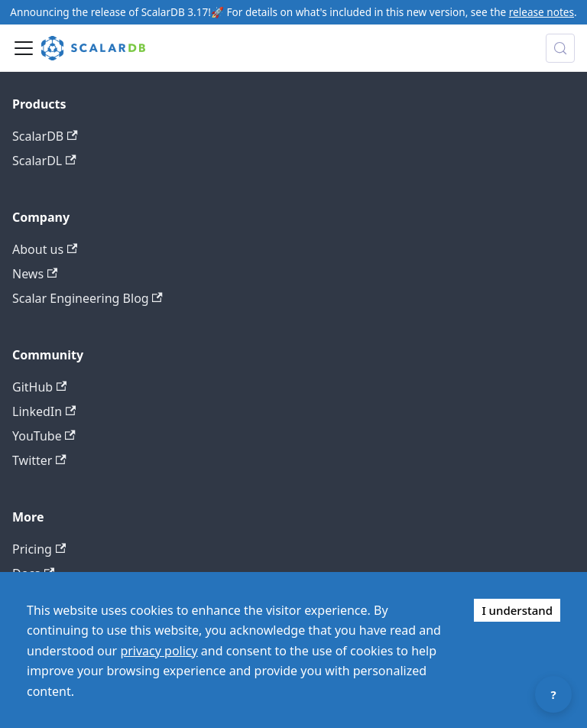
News (35, 274)
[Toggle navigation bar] (24, 48)
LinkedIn (44, 411)
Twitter (39, 460)
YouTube (44, 436)
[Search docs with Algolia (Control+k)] (560, 48)
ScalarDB (45, 136)
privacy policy (159, 651)
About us (45, 249)
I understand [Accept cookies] (517, 610)
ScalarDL (44, 161)
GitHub (39, 387)
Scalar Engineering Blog (88, 298)
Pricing (39, 549)
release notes (542, 12)
